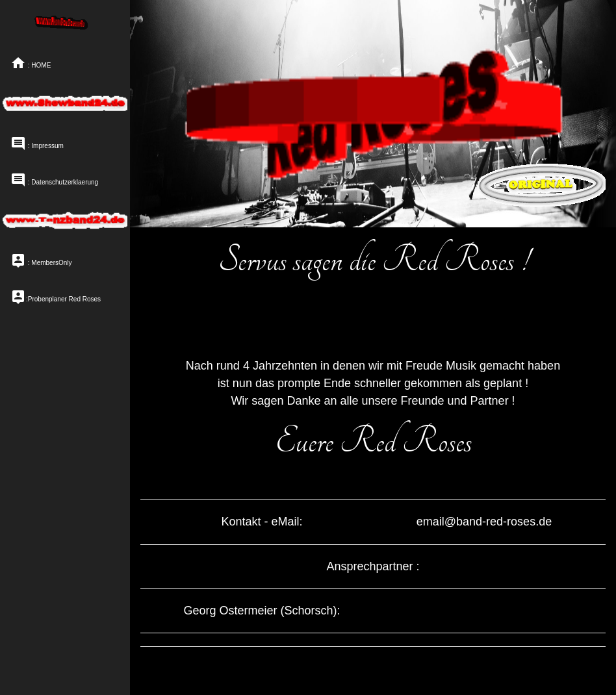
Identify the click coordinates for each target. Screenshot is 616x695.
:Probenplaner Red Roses (56, 296)
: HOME (31, 62)
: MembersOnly (41, 260)
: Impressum (37, 143)
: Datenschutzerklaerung (54, 179)
